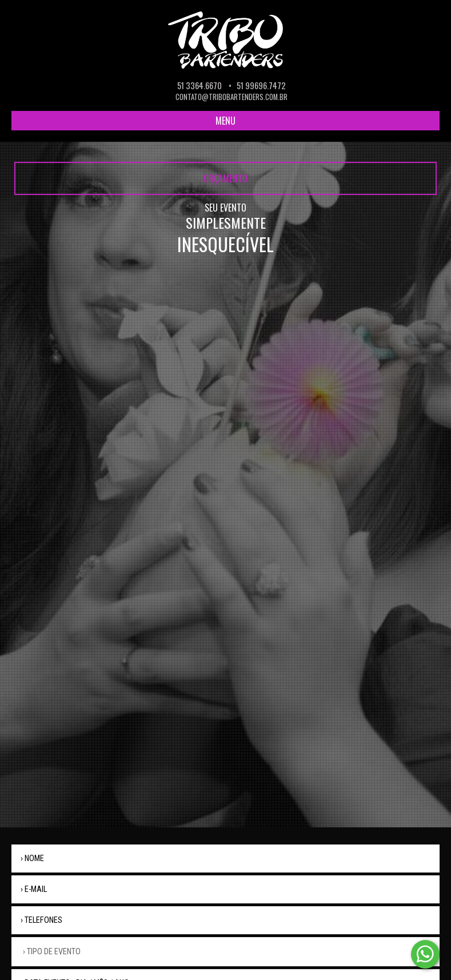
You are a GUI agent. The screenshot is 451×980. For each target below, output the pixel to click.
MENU (226, 121)
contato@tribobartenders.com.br (232, 97)
